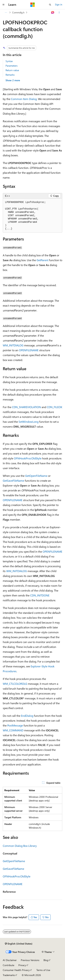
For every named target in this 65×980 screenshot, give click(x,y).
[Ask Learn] (53, 13)
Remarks (10, 75)
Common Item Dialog (24, 99)
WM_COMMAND (13, 730)
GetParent (42, 260)
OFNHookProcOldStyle (28, 458)
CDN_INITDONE (40, 595)
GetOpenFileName (36, 476)
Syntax (9, 61)
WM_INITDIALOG (13, 345)
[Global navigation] (3, 5)
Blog (46, 960)
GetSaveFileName (13, 481)
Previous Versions (30, 960)
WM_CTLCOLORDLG (15, 684)
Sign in (59, 4)
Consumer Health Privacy (16, 970)
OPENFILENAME (29, 350)
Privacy (22, 965)
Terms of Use (43, 970)
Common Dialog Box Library (20, 846)
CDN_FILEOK (55, 407)
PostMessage (15, 725)
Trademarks (9, 975)
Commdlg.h (18, 12)
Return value (12, 70)
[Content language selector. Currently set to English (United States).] (19, 944)
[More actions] (59, 13)
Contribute (8, 965)
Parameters (12, 66)
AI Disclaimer (10, 960)
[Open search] (50, 5)
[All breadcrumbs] (6, 13)
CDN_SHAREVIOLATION (26, 407)
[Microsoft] (33, 5)
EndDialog (27, 716)
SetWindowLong (29, 422)
